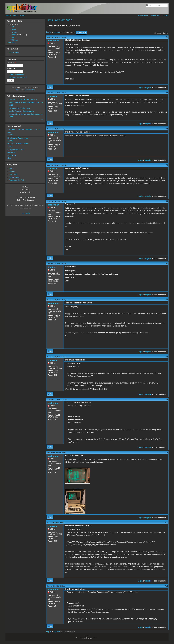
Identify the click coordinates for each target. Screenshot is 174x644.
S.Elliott (10, 146)
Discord (14, 32)
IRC (13, 27)
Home (9, 16)
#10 (166, 452)
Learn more (11, 43)
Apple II (69, 20)
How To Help (143, 16)
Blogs (11, 168)
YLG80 (10, 135)
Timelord (52, 96)
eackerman (53, 41)
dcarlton (52, 267)
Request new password (18, 77)
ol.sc (9, 158)
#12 (166, 586)
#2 (167, 93)
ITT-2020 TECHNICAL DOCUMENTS (23, 99)
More (42, 120)
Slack (14, 37)
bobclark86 (11, 152)
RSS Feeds (13, 174)
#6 (167, 264)
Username (11, 63)
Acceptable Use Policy (17, 180)
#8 (167, 357)
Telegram (15, 40)
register (57, 32)
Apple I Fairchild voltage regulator (22, 111)
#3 (167, 129)
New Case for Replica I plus (20, 108)
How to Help (25, 213)
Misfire (14, 35)
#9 (167, 400)
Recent (23, 16)
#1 (167, 37)
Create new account (17, 74)
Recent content (14, 53)
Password (11, 68)
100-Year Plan (155, 16)
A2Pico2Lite (12, 155)
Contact (165, 16)
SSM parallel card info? (16, 150)
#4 (167, 165)
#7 (167, 300)
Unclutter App (30, 90)
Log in (49, 32)
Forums (16, 16)
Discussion (60, 20)
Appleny (10, 141)
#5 (167, 201)
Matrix (14, 30)
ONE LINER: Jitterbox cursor (18, 144)
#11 (166, 523)
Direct (18, 90)
